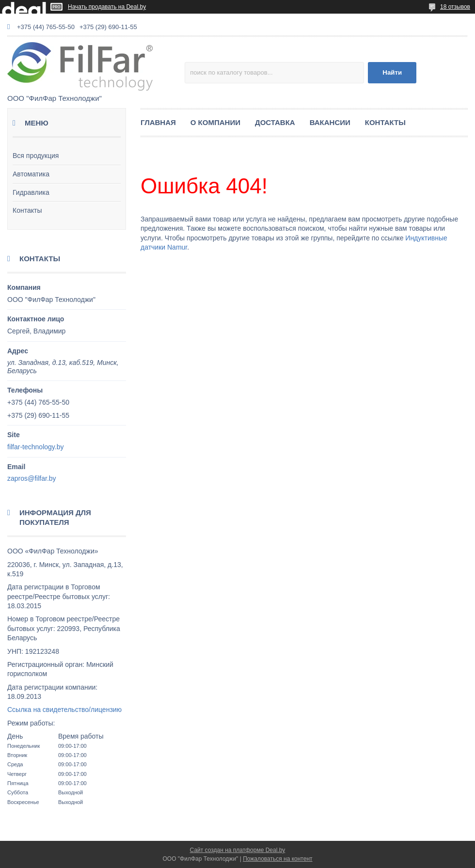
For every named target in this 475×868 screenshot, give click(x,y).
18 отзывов (455, 7)
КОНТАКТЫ (385, 122)
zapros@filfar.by (32, 478)
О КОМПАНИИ (215, 122)
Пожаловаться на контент (277, 859)
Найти (392, 72)
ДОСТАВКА (275, 122)
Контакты (27, 210)
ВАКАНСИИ (330, 122)
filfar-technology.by (35, 447)
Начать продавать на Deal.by (107, 7)
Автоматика (31, 174)
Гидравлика (31, 192)
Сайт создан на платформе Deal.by (238, 850)
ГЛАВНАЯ (158, 122)
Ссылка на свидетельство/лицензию (64, 710)
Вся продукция (36, 156)
